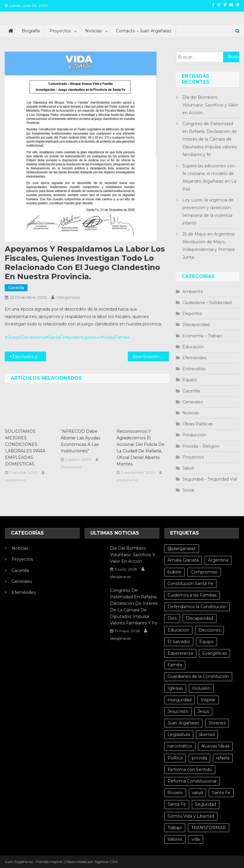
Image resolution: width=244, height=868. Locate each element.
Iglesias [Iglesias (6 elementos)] (175, 688)
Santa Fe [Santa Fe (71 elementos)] (221, 793)
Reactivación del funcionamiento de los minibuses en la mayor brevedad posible (151, 357)
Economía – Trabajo (202, 336)
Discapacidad (196, 325)
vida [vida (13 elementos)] (196, 839)
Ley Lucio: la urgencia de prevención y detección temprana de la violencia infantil (208, 212)
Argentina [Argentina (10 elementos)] (218, 560)
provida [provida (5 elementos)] (199, 758)
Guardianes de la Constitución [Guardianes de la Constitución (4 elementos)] (198, 676)
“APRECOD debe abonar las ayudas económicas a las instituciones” (80, 441)
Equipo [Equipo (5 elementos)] (206, 642)
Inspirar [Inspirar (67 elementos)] (208, 700)
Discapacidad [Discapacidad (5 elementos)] (200, 618)
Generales (193, 402)
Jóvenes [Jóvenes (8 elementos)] (217, 723)
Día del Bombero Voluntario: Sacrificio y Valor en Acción (210, 105)
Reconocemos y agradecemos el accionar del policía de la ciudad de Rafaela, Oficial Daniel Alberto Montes (141, 448)
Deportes (192, 314)
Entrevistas (194, 369)
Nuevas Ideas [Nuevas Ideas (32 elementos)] (215, 746)
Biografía (31, 31)
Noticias (93, 31)
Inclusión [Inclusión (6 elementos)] (201, 688)
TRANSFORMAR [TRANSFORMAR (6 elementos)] (209, 828)
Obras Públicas (197, 424)
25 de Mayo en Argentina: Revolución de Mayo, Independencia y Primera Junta (209, 246)
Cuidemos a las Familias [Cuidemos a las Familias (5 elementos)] (192, 595)
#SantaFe (55, 337)
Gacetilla (16, 288)
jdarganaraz (68, 297)
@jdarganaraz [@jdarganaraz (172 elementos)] (182, 549)
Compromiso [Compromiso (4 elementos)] (204, 572)
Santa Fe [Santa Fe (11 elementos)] (177, 804)
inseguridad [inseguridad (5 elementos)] (180, 700)
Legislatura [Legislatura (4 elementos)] (179, 735)
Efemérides (194, 358)
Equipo (190, 380)
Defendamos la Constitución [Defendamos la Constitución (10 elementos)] (197, 607)
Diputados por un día (29, 357)
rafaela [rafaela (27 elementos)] (223, 758)
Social (188, 490)
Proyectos (60, 31)
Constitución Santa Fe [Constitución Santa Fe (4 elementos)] (190, 584)
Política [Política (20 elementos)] (175, 758)
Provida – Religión (201, 446)
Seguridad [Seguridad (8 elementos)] (206, 804)
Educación (193, 347)
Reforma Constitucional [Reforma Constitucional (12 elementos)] (192, 781)
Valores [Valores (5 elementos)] (175, 839)
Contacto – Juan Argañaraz (144, 31)
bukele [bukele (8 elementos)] (174, 572)
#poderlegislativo (83, 337)
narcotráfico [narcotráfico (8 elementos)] (180, 746)
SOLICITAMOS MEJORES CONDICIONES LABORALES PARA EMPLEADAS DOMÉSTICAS (25, 448)
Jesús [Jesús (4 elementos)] (203, 711)
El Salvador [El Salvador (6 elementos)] (179, 642)
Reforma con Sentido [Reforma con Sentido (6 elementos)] (190, 770)
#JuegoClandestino (25, 337)
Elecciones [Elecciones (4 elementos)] (209, 630)
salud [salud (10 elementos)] (197, 793)
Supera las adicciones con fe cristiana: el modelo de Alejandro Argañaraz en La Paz (209, 177)
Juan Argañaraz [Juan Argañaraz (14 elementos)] (183, 723)
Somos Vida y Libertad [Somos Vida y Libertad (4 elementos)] (191, 816)
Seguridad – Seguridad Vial (210, 479)
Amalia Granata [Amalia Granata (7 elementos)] (183, 560)
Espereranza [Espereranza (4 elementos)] (180, 653)
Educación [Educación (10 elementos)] (178, 630)
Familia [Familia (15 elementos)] (175, 665)
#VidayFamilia (115, 337)
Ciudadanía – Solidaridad (207, 303)
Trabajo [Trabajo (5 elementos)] (175, 828)
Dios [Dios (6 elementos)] (172, 618)
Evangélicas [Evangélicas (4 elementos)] (215, 653)
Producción (194, 435)
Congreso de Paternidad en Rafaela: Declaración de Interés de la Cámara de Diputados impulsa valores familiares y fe (210, 139)
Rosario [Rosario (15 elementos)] (175, 793)
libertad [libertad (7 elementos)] (207, 735)
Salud (188, 468)
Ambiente (193, 292)
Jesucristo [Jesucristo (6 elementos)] (178, 711)
